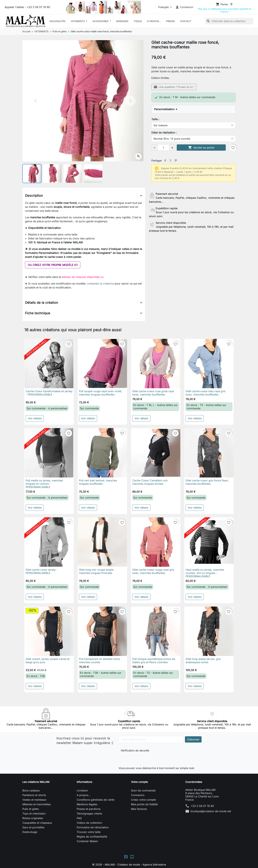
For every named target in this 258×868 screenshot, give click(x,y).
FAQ (79, 818)
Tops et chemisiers (34, 814)
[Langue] (164, 7)
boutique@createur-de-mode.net (211, 811)
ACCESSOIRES (101, 21)
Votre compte (139, 782)
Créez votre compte (143, 800)
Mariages (122, 21)
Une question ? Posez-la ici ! (174, 87)
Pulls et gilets (31, 809)
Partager (165, 161)
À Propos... (154, 21)
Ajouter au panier (201, 148)
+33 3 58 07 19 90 (202, 806)
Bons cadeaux (31, 790)
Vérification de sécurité (135, 750)
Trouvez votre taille (89, 832)
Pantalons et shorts (34, 795)
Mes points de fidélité (144, 804)
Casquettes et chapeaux (37, 823)
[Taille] (193, 125)
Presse (170, 21)
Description (34, 196)
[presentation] (143, 759)
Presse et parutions (89, 809)
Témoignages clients (89, 814)
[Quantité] (163, 148)
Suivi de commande (143, 790)
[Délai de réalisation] (193, 139)
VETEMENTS (78, 21)
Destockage (30, 832)
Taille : (155, 119)
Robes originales (33, 818)
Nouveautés (58, 21)
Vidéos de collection (89, 823)
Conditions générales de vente (96, 800)
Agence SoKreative (154, 865)
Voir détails (35, 418)
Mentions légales (87, 804)
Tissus (138, 21)
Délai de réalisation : (164, 133)
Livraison (82, 790)
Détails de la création (42, 303)
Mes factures (139, 809)
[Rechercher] (229, 21)
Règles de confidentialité (92, 837)
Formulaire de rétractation (93, 827)
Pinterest (176, 161)
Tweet (170, 161)
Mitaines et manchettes (37, 804)
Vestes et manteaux (34, 800)
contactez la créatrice (100, 284)
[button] (184, 7)
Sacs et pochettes (33, 827)
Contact (186, 21)
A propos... (84, 795)
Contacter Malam (87, 841)
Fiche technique (38, 313)
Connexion (138, 795)
